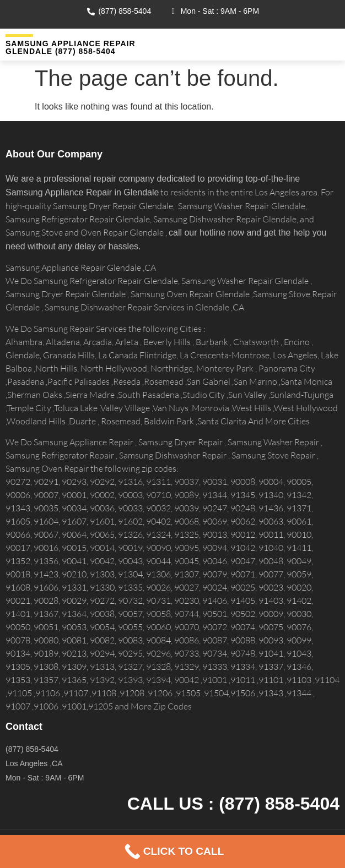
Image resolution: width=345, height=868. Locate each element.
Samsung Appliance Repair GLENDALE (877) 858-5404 (71, 47)
